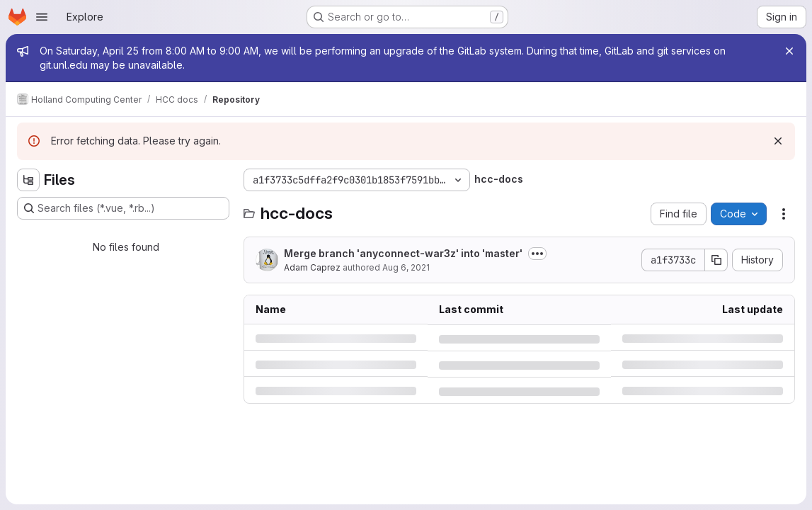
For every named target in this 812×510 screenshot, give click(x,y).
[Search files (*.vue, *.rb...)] (123, 208)
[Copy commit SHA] (716, 260)
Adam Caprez (312, 267)
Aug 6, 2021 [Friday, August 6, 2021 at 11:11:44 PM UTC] (406, 267)
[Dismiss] (778, 141)
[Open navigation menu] (42, 17)
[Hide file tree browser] (28, 180)
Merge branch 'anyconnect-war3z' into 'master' (403, 253)
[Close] (789, 51)
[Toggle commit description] (537, 254)
